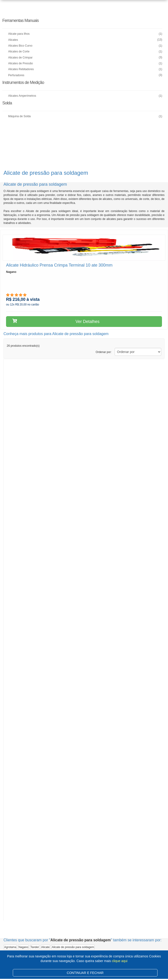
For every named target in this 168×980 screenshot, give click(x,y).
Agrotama (10, 947)
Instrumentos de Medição (23, 82)
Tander (35, 947)
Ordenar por (104, 352)
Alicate (45, 947)
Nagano (23, 947)
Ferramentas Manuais (21, 21)
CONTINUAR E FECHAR (85, 973)
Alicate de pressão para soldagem (73, 947)
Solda (7, 103)
